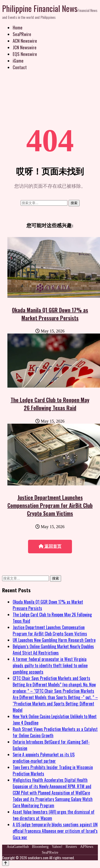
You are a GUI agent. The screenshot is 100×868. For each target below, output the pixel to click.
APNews (87, 847)
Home (18, 27)
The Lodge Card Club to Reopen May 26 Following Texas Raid (50, 404)
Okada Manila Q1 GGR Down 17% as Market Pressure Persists (50, 314)
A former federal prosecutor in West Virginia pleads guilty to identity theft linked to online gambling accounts (50, 665)
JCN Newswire (25, 47)
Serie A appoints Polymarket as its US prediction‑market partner (44, 758)
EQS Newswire (25, 54)
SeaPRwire (22, 34)
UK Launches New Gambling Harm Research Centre (54, 640)
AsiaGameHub (18, 847)
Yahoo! (57, 847)
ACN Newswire (25, 41)
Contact (20, 67)
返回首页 (50, 546)
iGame (18, 61)
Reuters (71, 847)
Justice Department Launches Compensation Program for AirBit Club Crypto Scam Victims (50, 505)
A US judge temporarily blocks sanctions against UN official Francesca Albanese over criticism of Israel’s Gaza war (55, 831)
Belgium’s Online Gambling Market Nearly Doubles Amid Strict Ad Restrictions (53, 650)
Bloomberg (40, 847)
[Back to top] (6, 863)
